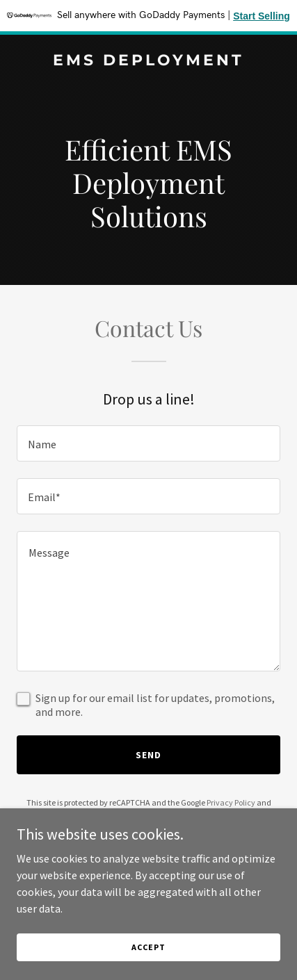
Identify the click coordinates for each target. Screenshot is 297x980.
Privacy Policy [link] (231, 802)
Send (148, 755)
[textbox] (148, 443)
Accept (148, 947)
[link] (148, 61)
